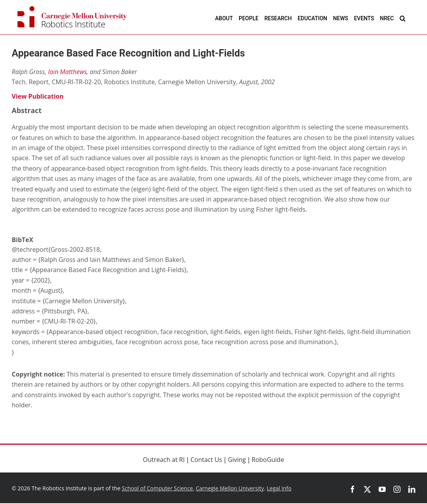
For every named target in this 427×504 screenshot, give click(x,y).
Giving (237, 460)
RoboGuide (268, 460)
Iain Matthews (67, 72)
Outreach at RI (164, 460)
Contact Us (206, 460)
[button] (403, 18)
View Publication (38, 96)
